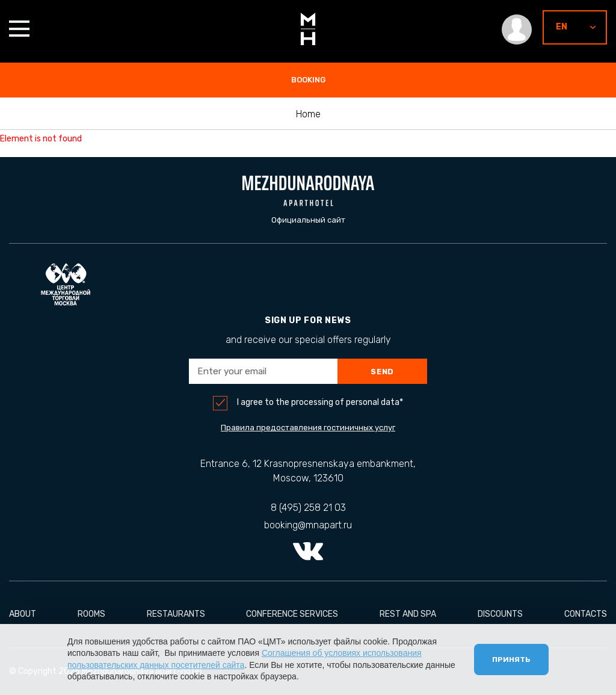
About (23, 614)
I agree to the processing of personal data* (320, 403)
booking (308, 80)
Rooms (91, 614)
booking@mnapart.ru (308, 525)
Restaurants (176, 614)
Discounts (500, 614)
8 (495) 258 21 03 (308, 508)
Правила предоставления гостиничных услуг (308, 428)
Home (308, 114)
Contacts (586, 614)
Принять (511, 659)
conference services (292, 614)
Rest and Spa (408, 614)
